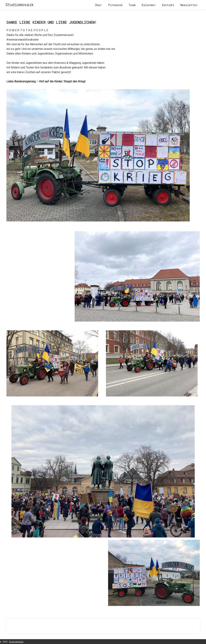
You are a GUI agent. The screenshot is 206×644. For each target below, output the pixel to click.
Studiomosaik (20, 5)
